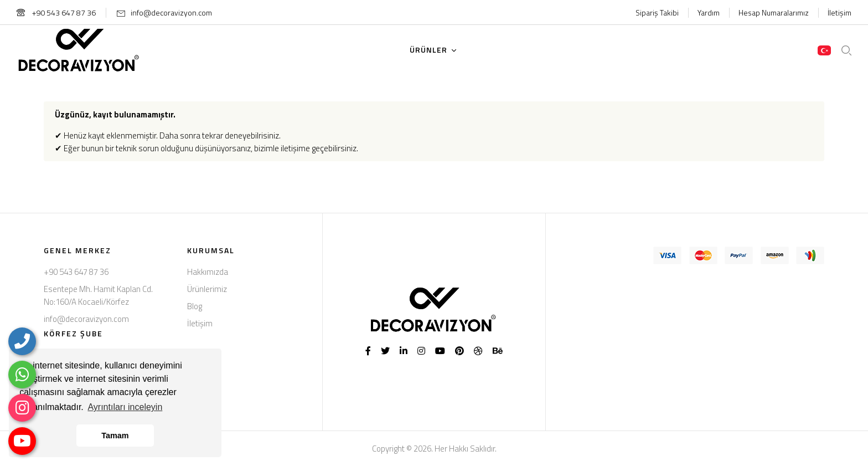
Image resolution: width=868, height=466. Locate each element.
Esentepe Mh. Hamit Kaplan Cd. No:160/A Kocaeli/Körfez (98, 295)
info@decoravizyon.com (171, 12)
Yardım (709, 12)
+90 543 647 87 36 (56, 12)
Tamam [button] (115, 436)
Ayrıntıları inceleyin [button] (125, 407)
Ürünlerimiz (207, 289)
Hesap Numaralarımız (774, 12)
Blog (195, 306)
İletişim (839, 12)
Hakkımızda (208, 272)
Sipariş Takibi (657, 12)
